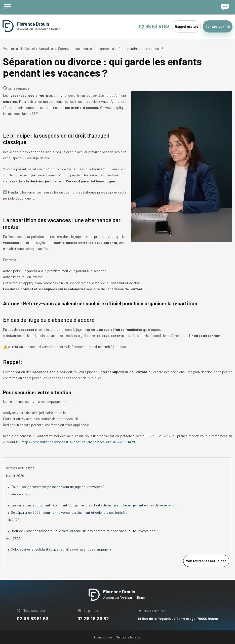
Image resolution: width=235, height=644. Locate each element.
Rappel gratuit (186, 26)
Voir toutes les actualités (206, 561)
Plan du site (103, 637)
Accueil (30, 49)
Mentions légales (128, 637)
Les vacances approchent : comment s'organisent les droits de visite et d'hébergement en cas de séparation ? (95, 505)
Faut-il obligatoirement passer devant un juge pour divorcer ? (58, 487)
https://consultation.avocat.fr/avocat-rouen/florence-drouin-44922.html (78, 442)
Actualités (47, 49)
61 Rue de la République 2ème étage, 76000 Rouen (178, 618)
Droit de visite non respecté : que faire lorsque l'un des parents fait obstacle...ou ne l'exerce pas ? (84, 531)
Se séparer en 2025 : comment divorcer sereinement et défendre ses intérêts (69, 512)
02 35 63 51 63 (154, 26)
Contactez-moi (218, 26)
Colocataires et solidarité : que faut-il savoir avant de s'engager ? (61, 549)
